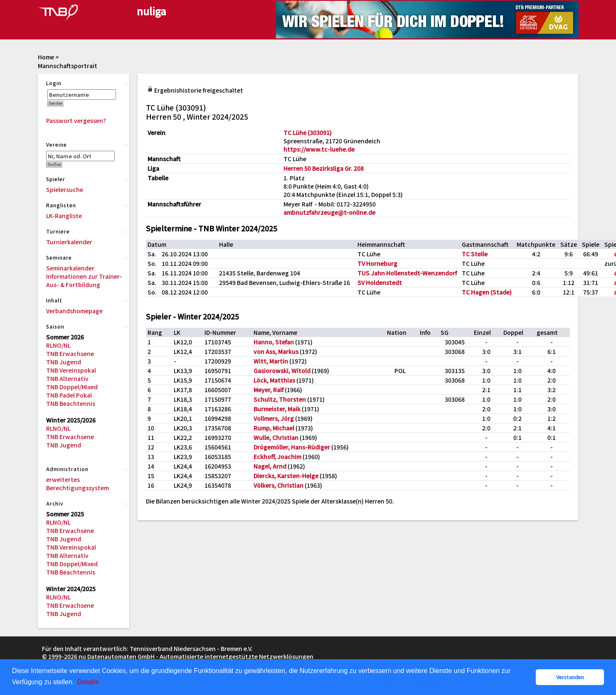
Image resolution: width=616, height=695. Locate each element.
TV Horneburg (377, 263)
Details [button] (88, 682)
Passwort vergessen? (76, 120)
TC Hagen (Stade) (487, 292)
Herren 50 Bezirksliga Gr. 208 (324, 168)
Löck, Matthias (274, 380)
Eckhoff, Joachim (277, 457)
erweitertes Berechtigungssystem (78, 484)
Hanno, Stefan (274, 342)
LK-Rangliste (64, 216)
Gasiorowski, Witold (282, 371)
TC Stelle (475, 254)
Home (46, 57)
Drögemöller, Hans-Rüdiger (292, 447)
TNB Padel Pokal (69, 395)
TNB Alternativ (67, 378)
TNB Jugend (64, 362)
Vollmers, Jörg (274, 418)
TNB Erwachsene (70, 354)
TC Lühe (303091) (308, 133)
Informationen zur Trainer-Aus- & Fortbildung (84, 280)
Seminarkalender (70, 268)
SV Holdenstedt (380, 282)
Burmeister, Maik (277, 409)
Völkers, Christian (278, 485)
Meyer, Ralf (269, 390)
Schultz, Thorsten (280, 399)
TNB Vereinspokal (71, 370)
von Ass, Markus (276, 351)
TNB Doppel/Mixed (72, 387)
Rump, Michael (274, 428)
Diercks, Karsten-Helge (286, 476)
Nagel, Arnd (270, 466)
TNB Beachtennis (71, 403)
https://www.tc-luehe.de (319, 149)
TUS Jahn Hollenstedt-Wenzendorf (407, 273)
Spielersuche (65, 189)
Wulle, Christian (276, 437)
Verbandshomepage (74, 311)
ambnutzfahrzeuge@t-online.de (329, 212)
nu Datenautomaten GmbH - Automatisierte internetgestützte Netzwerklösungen (196, 656)
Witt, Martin (271, 361)
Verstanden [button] (570, 677)
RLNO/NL (58, 345)
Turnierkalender (69, 242)
